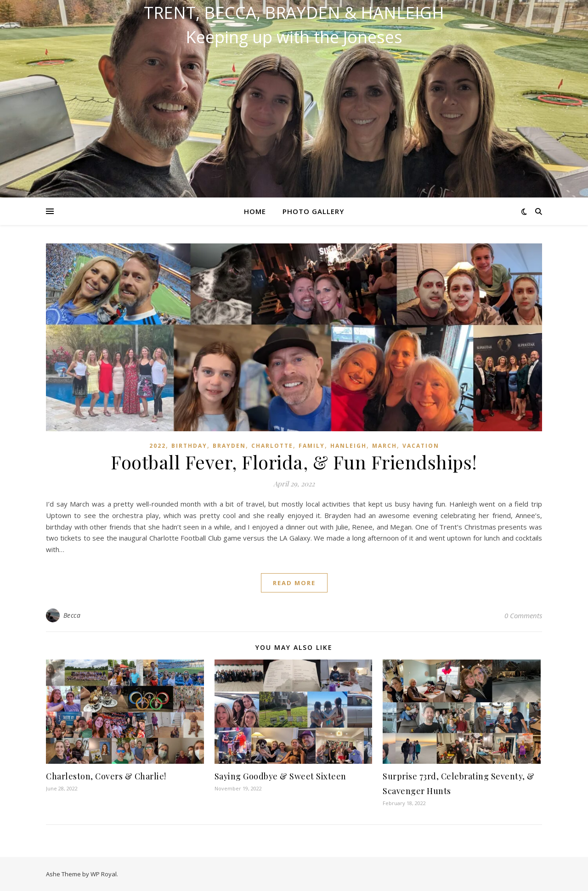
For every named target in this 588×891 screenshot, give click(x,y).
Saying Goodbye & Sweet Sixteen (280, 776)
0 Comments (523, 615)
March (384, 446)
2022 (158, 446)
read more (294, 583)
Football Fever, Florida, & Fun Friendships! (294, 462)
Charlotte (272, 446)
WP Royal (104, 874)
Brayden (229, 446)
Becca (72, 615)
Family (312, 446)
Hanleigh (348, 446)
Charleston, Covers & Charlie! (106, 776)
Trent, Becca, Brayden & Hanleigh (294, 13)
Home (255, 211)
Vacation (421, 446)
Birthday (189, 446)
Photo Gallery (313, 211)
